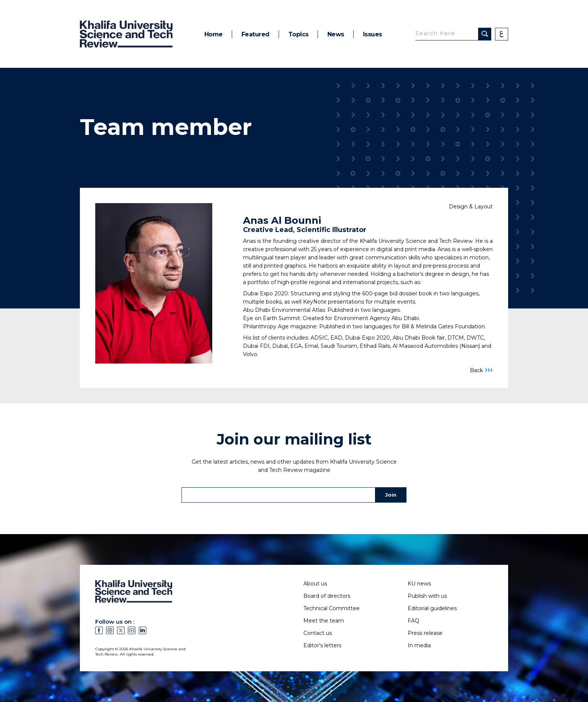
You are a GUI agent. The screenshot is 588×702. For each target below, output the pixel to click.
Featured (256, 34)
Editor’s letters (322, 645)
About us (315, 584)
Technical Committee (331, 608)
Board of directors (327, 596)
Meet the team (324, 621)
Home (214, 34)
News (336, 34)
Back (481, 370)
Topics (298, 34)
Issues (373, 34)
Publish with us (427, 596)
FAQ (413, 621)
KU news (419, 584)
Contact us (318, 633)
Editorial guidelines (432, 608)
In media (419, 645)
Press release (425, 633)
